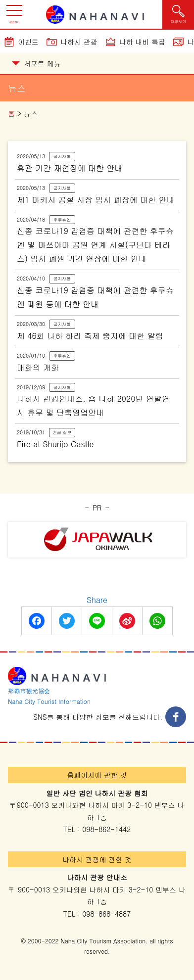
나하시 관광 (79, 42)
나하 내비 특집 (142, 42)
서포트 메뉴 (36, 63)
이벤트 (28, 42)
